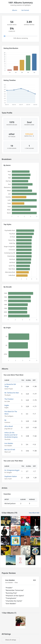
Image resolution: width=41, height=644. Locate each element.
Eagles (7, 405)
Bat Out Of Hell (10, 450)
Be (5, 420)
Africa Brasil (9, 426)
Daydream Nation (11, 476)
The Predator (9, 399)
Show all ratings (11, 640)
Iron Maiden (9, 443)
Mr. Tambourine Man (12, 393)
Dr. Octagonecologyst (12, 470)
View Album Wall (34, 513)
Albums (15, 10)
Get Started (25, 10)
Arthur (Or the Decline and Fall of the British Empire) (11, 435)
